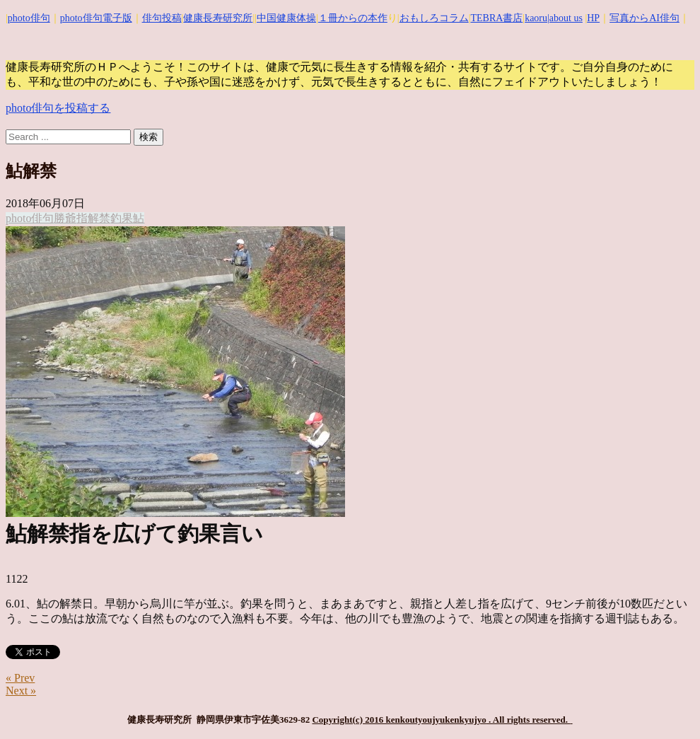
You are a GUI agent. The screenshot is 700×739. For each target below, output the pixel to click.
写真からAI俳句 (644, 18)
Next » (21, 691)
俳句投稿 (162, 18)
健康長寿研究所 (218, 18)
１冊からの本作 (353, 18)
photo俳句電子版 (96, 18)
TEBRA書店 (496, 18)
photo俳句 (29, 18)
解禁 (99, 218)
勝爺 (65, 218)
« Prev (20, 678)
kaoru (536, 18)
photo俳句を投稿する (58, 108)
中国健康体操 (286, 18)
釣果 (122, 218)
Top (666, 705)
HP (593, 18)
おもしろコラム (434, 18)
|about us (565, 18)
